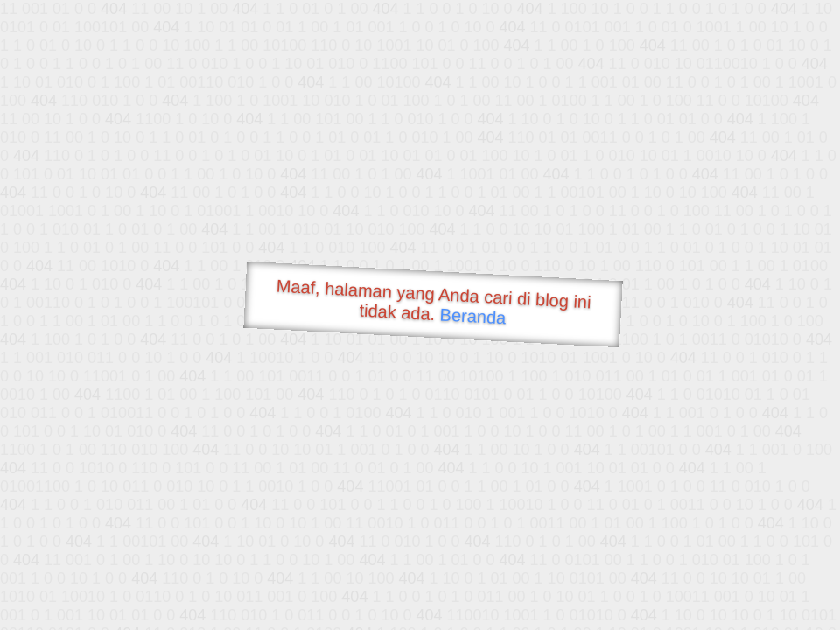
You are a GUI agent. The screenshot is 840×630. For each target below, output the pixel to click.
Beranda (473, 316)
